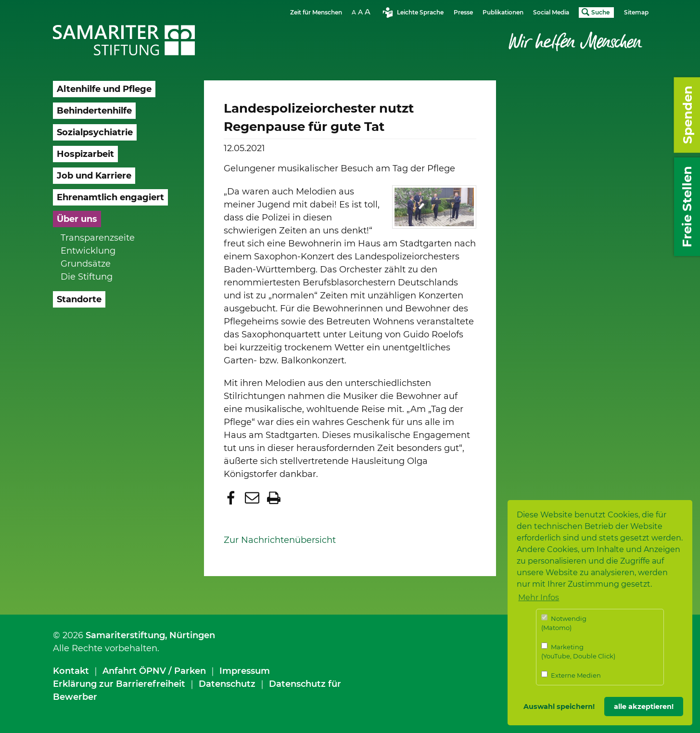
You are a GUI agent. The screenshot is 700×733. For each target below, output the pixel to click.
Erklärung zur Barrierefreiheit (119, 684)
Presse (463, 12)
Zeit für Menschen (316, 12)
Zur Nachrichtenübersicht (280, 540)
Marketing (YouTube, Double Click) (578, 651)
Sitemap (636, 12)
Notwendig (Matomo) (564, 623)
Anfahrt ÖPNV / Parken (154, 671)
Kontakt (71, 671)
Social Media (551, 12)
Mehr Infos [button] (539, 598)
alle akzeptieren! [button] (644, 707)
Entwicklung (88, 251)
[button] (232, 498)
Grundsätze (86, 264)
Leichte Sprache (420, 12)
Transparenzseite (98, 238)
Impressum (245, 671)
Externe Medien (571, 675)
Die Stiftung (87, 277)
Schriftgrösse (362, 12)
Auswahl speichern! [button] (559, 707)
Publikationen (503, 12)
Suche (600, 12)
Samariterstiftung (125, 635)
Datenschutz (227, 684)
